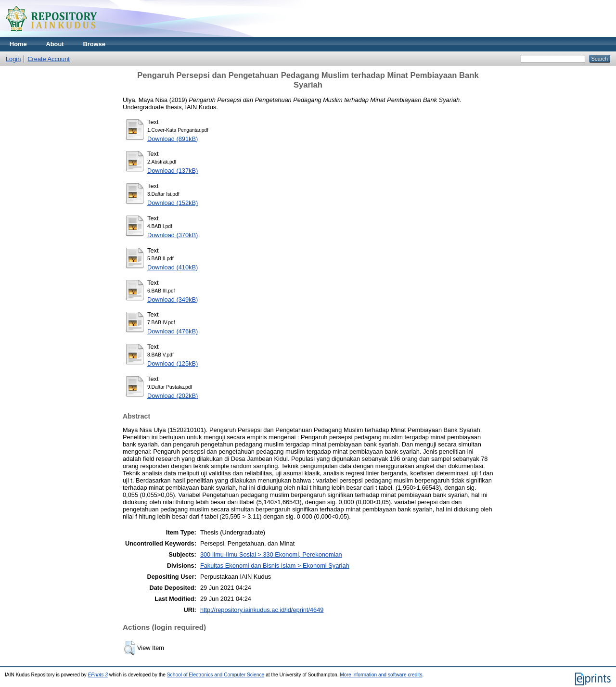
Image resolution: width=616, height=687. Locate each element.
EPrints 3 (98, 675)
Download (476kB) (173, 331)
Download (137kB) (173, 171)
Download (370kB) (173, 235)
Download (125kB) (173, 363)
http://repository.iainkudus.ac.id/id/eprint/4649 (262, 610)
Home (18, 44)
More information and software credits (381, 675)
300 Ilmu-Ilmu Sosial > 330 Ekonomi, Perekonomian (271, 554)
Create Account (49, 59)
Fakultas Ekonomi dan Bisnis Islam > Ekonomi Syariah (275, 566)
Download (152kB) (173, 203)
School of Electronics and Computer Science (216, 675)
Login (13, 59)
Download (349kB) (173, 299)
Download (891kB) (173, 139)
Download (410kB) (173, 267)
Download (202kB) (173, 396)
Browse (94, 44)
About (55, 44)
